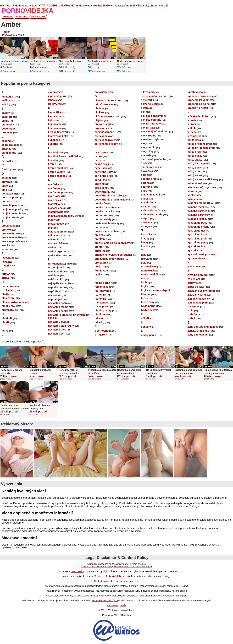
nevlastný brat (57, 322)
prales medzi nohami (107, 231)
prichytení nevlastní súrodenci (113, 255)
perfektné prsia (104, 176)
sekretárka (148, 100)
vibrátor (192, 191)
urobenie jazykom (198, 100)
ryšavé (99, 318)
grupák (6, 278)
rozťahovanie (103, 291)
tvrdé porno (148, 306)
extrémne (7, 249)
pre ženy (7, 67)
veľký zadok (195, 175)
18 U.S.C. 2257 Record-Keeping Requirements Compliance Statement (116, 567)
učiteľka (146, 318)
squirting (147, 187)
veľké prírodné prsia (200, 144)
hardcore (7, 286)
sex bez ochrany (151, 120)
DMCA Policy (77, 571)
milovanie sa (56, 235)
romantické (101, 287)
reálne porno (102, 283)
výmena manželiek (199, 207)
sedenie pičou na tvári (155, 96)
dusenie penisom (12, 205)
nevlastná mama (58, 307)
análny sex (8, 100)
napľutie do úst (57, 291)
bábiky (6, 113)
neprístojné (55, 299)
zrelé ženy (194, 314)
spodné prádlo (150, 179)
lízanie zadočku (58, 176)
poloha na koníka (105, 208)
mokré (52, 247)
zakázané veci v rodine (202, 291)
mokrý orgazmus (58, 251)
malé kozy (54, 196)
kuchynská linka (58, 136)
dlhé (4, 190)
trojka (145, 286)
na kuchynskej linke (60, 264)
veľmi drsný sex (197, 183)
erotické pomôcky (13, 241)
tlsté (144, 263)
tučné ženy (148, 302)
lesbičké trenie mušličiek (63, 156)
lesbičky (53, 160)
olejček (99, 120)
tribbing (146, 282)
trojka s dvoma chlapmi (155, 290)
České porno (9, 170)
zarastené (194, 306)
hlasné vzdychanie (13, 302)
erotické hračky (11, 234)
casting (6, 141)
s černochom (103, 331)
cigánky (6, 149)
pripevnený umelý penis (109, 259)
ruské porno (102, 306)
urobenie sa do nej (199, 104)
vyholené (193, 199)
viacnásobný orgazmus (202, 187)
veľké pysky (195, 156)
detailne (6, 178)
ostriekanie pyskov (106, 144)
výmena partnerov (199, 215)
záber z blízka (196, 287)
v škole (192, 128)
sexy (144, 143)
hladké (6, 294)
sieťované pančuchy (154, 159)
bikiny (5, 121)
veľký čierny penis (199, 164)
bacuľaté (7, 117)
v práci (192, 124)
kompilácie (55, 128)
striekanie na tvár (41, 71)
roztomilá (100, 295)
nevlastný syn (57, 334)
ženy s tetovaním (198, 335)
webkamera (195, 267)
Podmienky (113, 605)
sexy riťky (147, 151)
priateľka (100, 251)
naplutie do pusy (58, 287)
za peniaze (194, 279)
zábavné (193, 283)
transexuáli (148, 271)
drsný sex (8, 202)
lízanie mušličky (58, 168)
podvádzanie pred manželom (112, 200)
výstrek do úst (196, 231)
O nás (123, 605)
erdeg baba (8, 226)
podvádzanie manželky (108, 196)
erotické (7, 230)
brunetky (7, 133)
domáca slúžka (11, 194)
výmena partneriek (199, 211)
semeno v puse (150, 104)
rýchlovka (101, 314)
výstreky (193, 250)
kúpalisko (54, 140)
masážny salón (57, 208)
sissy (144, 163)
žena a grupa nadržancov (203, 327)
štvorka (146, 246)
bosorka (7, 129)
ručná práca (102, 303)
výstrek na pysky (198, 242)
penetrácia (101, 168)
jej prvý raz (55, 104)
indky (5, 331)
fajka (5, 262)
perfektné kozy (104, 172)
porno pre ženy (104, 215)
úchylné (146, 327)
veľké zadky (195, 160)
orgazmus (101, 128)
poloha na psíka (104, 211)
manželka (54, 204)
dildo (5, 186)
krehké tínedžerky (59, 132)
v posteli (193, 120)
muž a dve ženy (58, 255)
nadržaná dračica (59, 272)
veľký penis (125, 71)
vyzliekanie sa (196, 258)
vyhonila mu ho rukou (201, 203)
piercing (100, 184)
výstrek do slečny (198, 227)
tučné (145, 298)
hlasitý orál (8, 298)
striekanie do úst (151, 210)
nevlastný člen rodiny (61, 326)
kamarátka (54, 112)
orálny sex (101, 124)
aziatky (6, 104)
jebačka (53, 100)
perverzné (101, 180)
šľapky (145, 239)
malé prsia (54, 200)
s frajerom (101, 335)
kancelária (54, 116)
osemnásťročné (104, 132)
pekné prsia (102, 164)
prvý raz (99, 267)
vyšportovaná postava (201, 254)
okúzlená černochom (107, 116)
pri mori (99, 247)
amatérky (7, 97)
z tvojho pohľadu (198, 275)
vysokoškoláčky (197, 219)
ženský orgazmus (198, 331)
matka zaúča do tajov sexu (64, 216)
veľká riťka (194, 140)
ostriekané (101, 136)
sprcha (145, 183)
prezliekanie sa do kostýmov (112, 243)
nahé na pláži (56, 279)
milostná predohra (59, 232)
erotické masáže (12, 237)
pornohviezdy (10, 71)
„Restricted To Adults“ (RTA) (105, 601)
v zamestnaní (196, 136)
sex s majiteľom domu (155, 132)
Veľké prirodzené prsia (201, 148)
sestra (145, 108)
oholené (99, 108)
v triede (192, 132)
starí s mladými (151, 195)
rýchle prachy (68, 67)
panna (98, 156)
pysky (98, 274)
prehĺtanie (101, 239)
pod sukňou (102, 188)
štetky (145, 242)
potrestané (101, 227)
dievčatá (7, 182)
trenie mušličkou (151, 274)
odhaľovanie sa (104, 104)
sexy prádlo (148, 147)
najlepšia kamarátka (60, 283)
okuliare (99, 112)
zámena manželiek (199, 299)
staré (144, 191)
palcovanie (101, 152)
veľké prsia (125, 67)
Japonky (53, 92)
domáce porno (11, 198)
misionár (53, 240)
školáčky (147, 235)
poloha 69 (101, 203)
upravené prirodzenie (201, 96)
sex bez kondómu (152, 116)
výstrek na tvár (40, 67)
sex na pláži (148, 128)
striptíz (145, 218)
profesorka (101, 263)
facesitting (8, 258)
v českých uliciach (199, 116)
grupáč (6, 274)
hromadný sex (10, 310)
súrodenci (147, 222)
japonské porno (58, 96)
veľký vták (194, 171)
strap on (146, 207)
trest (144, 279)
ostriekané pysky (105, 140)
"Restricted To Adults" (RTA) (108, 576)
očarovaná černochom (108, 100)
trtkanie (146, 294)
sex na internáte (151, 124)
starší (145, 199)
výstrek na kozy (197, 235)
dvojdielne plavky (12, 209)
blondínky (8, 125)
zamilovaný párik (198, 303)
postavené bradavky (107, 223)
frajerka (6, 266)
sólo (144, 175)
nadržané (54, 275)
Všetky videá (22, 17)
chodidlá (7, 318)
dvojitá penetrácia (13, 213)
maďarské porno (58, 192)
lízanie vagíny (56, 172)
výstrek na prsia (197, 239)
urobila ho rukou (198, 108)
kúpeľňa (53, 144)
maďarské (54, 188)
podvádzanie (102, 192)
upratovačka (195, 92)
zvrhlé (191, 318)
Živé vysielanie (38, 17)
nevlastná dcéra (58, 303)
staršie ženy (149, 203)
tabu (144, 255)
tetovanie (147, 259)
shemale (146, 155)
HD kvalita (8, 290)
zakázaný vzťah (197, 295)
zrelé (190, 311)
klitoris (52, 120)
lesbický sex (56, 152)
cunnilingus (9, 153)
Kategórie (8, 17)
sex (143, 112)
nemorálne (55, 295)
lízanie (52, 164)
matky (52, 220)
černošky (7, 161)
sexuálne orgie (150, 139)
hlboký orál (8, 306)
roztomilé (100, 299)
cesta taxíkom (10, 145)
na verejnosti (68, 71)
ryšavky (99, 322)
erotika (6, 245)
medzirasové (56, 224)
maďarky (54, 184)
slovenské (147, 171)
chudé (5, 322)
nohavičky (101, 92)
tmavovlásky (149, 267)
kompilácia (55, 124)
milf (50, 228)
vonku (191, 195)
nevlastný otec (57, 330)
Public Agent (102, 271)
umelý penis (149, 335)
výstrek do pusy (197, 223)
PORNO (28, 11)
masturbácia (56, 212)
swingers (147, 226)
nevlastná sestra (58, 311)
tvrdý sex (147, 310)
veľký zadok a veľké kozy (203, 179)
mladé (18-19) (56, 243)
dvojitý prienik (10, 217)
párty (98, 160)
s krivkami (147, 92)
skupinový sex (150, 167)
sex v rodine (149, 136)
